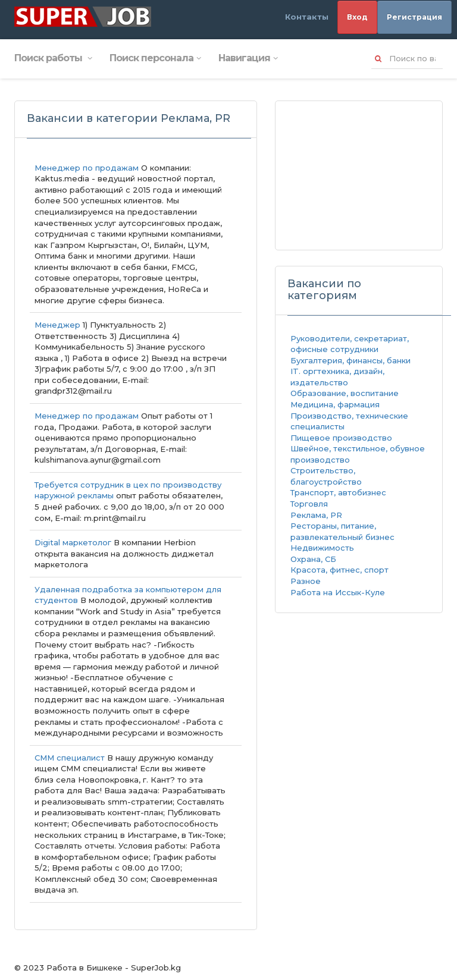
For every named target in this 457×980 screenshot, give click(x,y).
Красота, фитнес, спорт (339, 570)
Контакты (307, 17)
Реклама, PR (316, 515)
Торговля (309, 504)
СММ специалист (70, 758)
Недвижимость (322, 548)
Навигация (248, 58)
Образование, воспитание (345, 393)
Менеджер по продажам (87, 168)
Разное (306, 581)
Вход (357, 17)
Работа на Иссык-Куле (338, 592)
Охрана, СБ (313, 559)
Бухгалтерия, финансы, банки (350, 360)
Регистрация (414, 17)
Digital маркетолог (73, 542)
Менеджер (59, 325)
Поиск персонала (155, 58)
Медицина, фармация (335, 404)
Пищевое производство (341, 438)
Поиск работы (53, 58)
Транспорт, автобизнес (338, 492)
